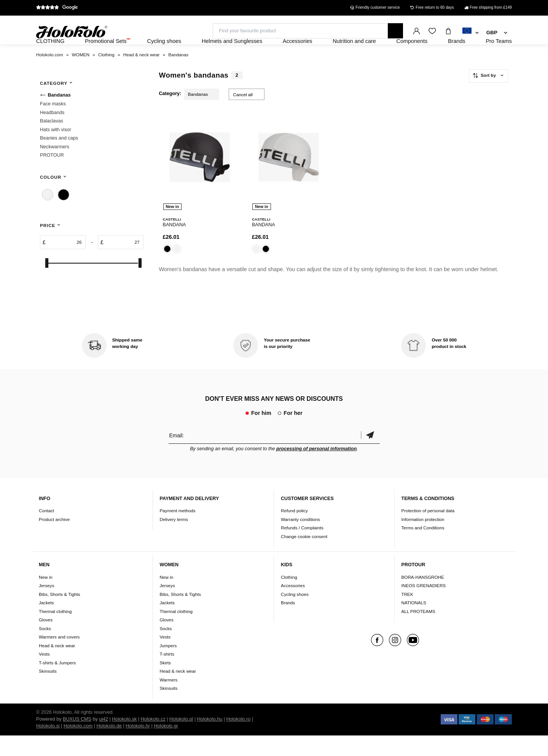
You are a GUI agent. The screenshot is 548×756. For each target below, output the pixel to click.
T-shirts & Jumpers (57, 683)
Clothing (289, 598)
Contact (46, 531)
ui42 (104, 740)
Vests (44, 674)
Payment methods (178, 531)
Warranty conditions (300, 540)
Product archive (54, 540)
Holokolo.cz (153, 740)
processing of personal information (316, 469)
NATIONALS (414, 623)
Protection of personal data (428, 531)
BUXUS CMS (77, 740)
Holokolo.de (109, 746)
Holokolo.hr (138, 746)
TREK (407, 615)
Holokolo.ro (238, 740)
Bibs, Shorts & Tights (59, 615)
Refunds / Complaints (302, 548)
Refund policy (294, 531)
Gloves (46, 640)
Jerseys (46, 606)
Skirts (165, 683)
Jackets (46, 623)
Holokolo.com (78, 746)
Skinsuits (48, 692)
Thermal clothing (55, 632)
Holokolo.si (48, 746)
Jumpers (168, 666)
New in (46, 598)
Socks (45, 649)
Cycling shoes (295, 615)
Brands (288, 623)
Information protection (423, 540)
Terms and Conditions (423, 548)
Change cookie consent (304, 557)
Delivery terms (174, 540)
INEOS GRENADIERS (424, 606)
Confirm (370, 456)
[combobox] (471, 33)
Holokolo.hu (210, 740)
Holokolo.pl (181, 740)
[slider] (47, 283)
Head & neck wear (57, 666)
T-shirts (167, 674)
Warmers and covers (59, 657)
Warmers (169, 700)
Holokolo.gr (166, 746)
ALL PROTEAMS (418, 632)
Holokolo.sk (124, 740)
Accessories (293, 606)
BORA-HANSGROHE (423, 598)
